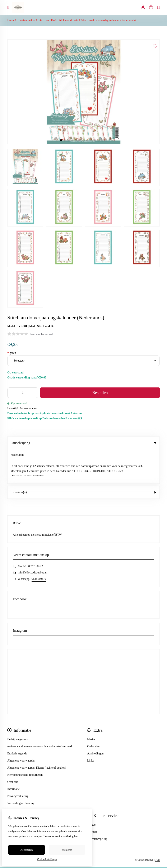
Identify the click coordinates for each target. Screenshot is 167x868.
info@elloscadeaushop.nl (33, 538)
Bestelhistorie (15, 798)
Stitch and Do (47, 20)
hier (76, 836)
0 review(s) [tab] (83, 458)
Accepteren (26, 850)
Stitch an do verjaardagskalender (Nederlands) (108, 20)
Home (11, 20)
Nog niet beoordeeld (42, 334)
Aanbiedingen (95, 719)
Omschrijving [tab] (83, 443)
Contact (92, 790)
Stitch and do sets (68, 20)
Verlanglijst (14, 805)
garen (12, 353)
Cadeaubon (94, 712)
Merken (92, 705)
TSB (157, 825)
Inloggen (13, 790)
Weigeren (67, 850)
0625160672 (36, 532)
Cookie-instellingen (47, 859)
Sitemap (92, 798)
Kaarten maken (26, 20)
